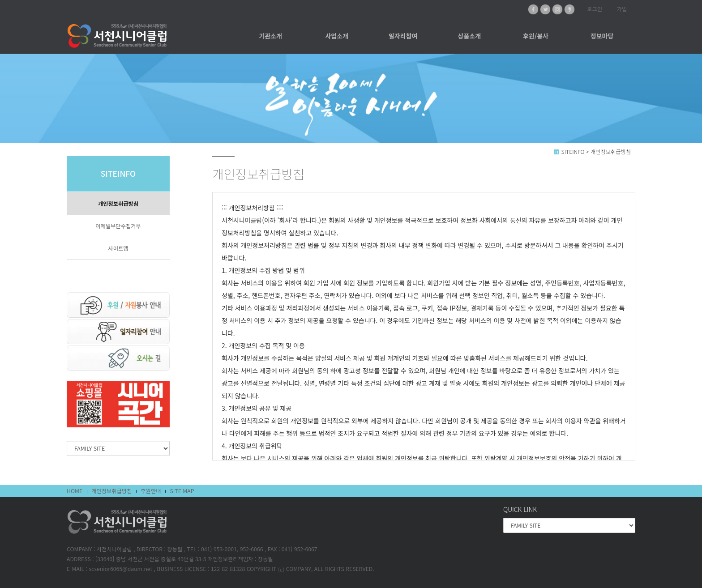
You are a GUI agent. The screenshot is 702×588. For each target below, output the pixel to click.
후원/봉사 (536, 36)
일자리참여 (403, 36)
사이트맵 (118, 248)
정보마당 (602, 36)
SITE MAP (182, 491)
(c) (281, 570)
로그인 (595, 9)
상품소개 (470, 36)
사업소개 (337, 36)
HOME (75, 491)
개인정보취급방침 (118, 204)
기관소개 (270, 36)
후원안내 (151, 491)
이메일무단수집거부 (118, 226)
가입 (622, 9)
